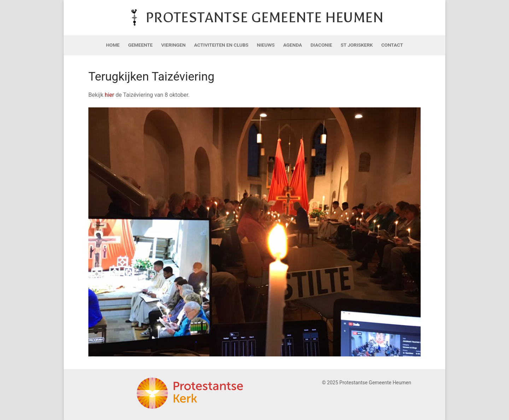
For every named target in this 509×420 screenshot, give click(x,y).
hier (110, 95)
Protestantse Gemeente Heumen (265, 17)
